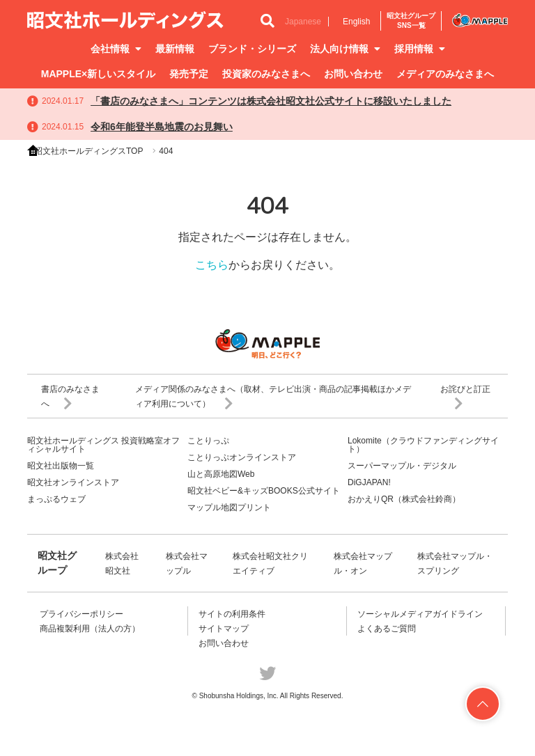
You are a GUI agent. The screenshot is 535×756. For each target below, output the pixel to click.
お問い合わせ (353, 74)
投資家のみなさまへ (266, 74)
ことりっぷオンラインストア (242, 457)
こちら (212, 265)
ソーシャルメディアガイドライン (420, 614)
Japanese (303, 22)
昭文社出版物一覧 (61, 466)
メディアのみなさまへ (445, 74)
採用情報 (420, 49)
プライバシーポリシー (82, 614)
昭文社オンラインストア (73, 482)
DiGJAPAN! (369, 482)
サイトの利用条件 (232, 614)
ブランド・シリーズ (252, 49)
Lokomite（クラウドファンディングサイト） (423, 445)
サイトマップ (224, 629)
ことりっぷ (208, 441)
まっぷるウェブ (56, 499)
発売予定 (189, 74)
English (356, 22)
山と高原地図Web (221, 474)
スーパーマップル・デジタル (402, 466)
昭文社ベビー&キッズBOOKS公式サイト (264, 491)
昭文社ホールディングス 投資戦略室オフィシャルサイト (103, 445)
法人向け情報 (345, 49)
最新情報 (175, 49)
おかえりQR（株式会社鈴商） (404, 499)
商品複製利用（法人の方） (90, 629)
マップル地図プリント (229, 507)
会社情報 (116, 49)
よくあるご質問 (387, 629)
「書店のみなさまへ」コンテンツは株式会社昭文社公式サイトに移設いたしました (271, 101)
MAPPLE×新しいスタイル (99, 74)
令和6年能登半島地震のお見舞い (162, 127)
